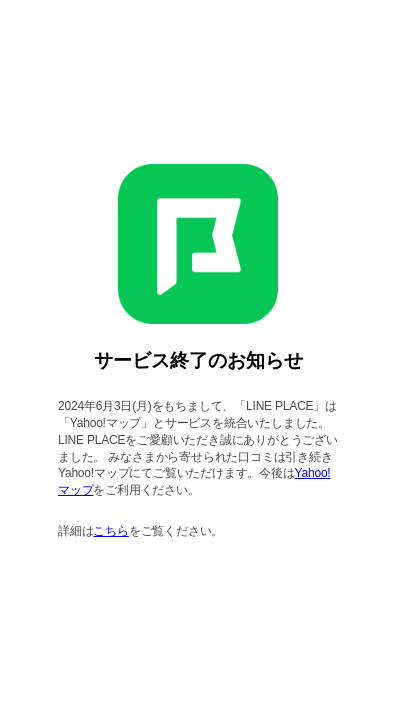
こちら (110, 531)
